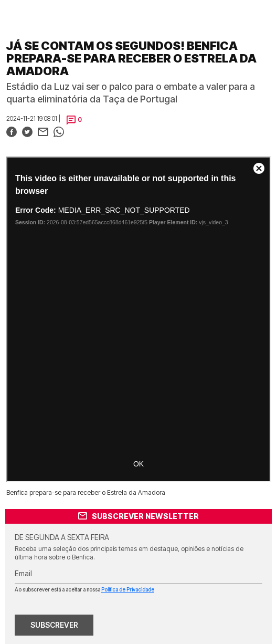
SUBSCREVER (54, 625)
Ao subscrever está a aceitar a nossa (84, 589)
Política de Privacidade (128, 589)
